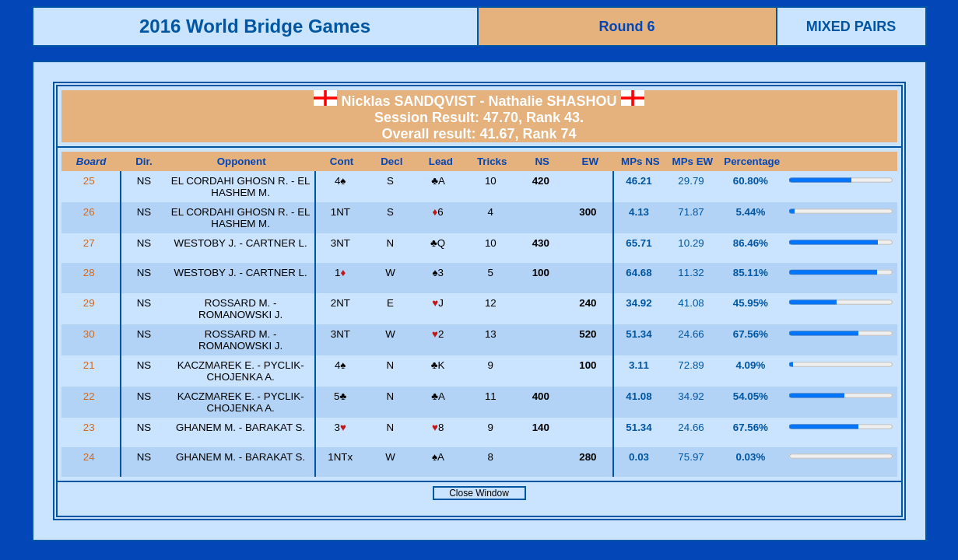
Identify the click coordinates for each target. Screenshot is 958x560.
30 (91, 334)
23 (91, 427)
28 (91, 273)
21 (91, 365)
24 (91, 457)
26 (91, 212)
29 (91, 303)
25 (91, 181)
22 (91, 396)
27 (91, 243)
